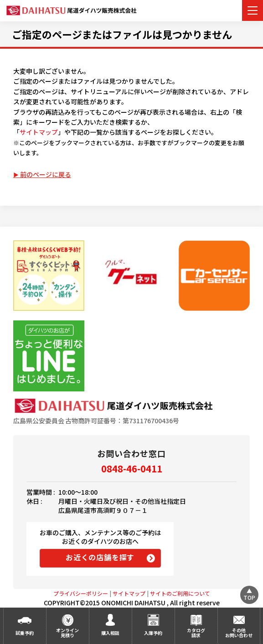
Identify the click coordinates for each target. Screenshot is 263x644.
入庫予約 (153, 633)
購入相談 (110, 633)
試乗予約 (25, 633)
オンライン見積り (67, 633)
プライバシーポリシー (81, 593)
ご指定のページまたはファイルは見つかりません (122, 34)
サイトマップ (39, 132)
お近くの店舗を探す (100, 557)
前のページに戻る (46, 174)
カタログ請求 (196, 633)
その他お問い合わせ (239, 633)
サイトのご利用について (180, 593)
